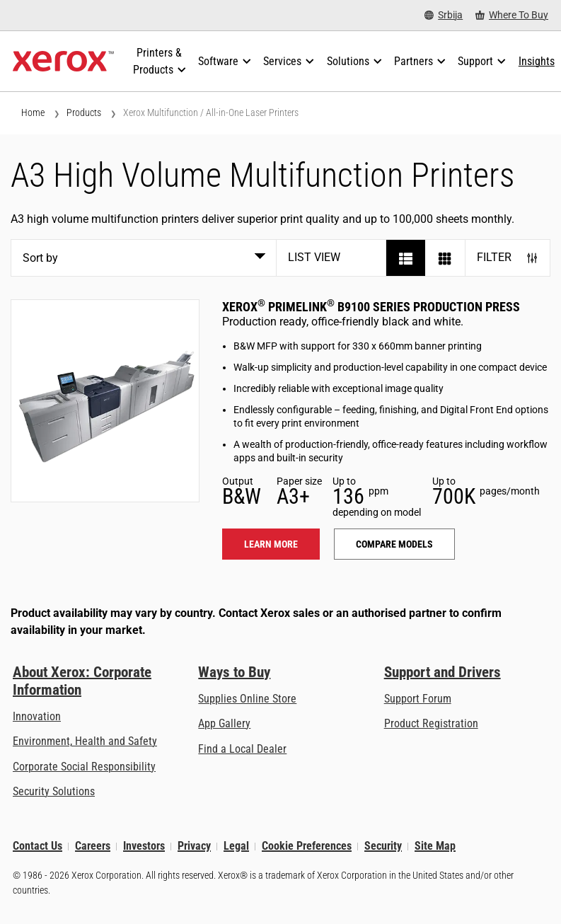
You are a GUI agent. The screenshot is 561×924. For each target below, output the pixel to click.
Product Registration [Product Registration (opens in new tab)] (431, 723)
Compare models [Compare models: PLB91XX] (394, 544)
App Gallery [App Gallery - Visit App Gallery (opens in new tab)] (224, 723)
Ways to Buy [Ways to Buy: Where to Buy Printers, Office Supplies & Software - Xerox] (234, 672)
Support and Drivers (443, 672)
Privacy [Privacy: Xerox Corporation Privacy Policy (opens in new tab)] (194, 847)
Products (84, 112)
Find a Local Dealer (242, 749)
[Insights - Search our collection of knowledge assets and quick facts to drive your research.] (537, 62)
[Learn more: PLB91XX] (105, 401)
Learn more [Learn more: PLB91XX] (271, 544)
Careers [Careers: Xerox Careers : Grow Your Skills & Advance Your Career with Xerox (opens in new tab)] (93, 847)
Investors (144, 847)
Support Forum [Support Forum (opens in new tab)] (418, 699)
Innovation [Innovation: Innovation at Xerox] (37, 716)
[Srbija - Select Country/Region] (444, 15)
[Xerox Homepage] (63, 62)
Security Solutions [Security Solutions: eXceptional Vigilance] (54, 791)
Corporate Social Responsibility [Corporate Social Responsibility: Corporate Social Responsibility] (84, 767)
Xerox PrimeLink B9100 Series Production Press (371, 307)
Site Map (435, 847)
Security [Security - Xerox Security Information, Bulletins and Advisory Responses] (383, 847)
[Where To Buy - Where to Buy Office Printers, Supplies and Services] (512, 15)
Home (33, 112)
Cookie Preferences (307, 847)
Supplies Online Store (247, 699)
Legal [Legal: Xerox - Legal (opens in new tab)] (236, 847)
